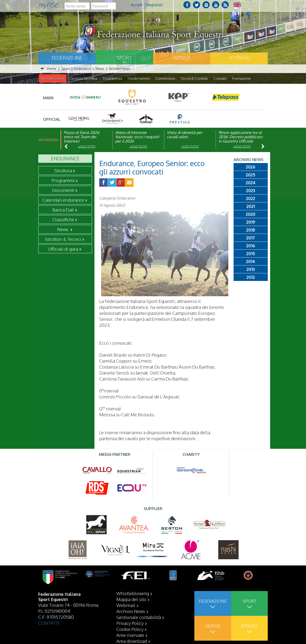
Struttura (63, 171)
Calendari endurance (63, 200)
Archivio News (131, 611)
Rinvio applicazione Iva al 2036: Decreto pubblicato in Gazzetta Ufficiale (240, 137)
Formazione (241, 78)
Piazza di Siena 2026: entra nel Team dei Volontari (82, 137)
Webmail (126, 605)
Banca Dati (63, 210)
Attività (239, 58)
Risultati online (53, 78)
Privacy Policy (130, 623)
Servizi (182, 58)
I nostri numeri (139, 78)
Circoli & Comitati (194, 78)
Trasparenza (112, 78)
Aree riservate (130, 635)
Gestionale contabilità (139, 617)
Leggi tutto (87, 147)
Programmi (63, 180)
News (63, 229)
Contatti (220, 78)
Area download (132, 641)
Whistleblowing (133, 593)
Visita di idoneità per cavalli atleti (185, 135)
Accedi (137, 5)
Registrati (155, 5)
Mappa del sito (131, 599)
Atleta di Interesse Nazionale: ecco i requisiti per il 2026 (137, 137)
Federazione (67, 58)
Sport (124, 58)
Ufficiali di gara (63, 249)
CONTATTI (49, 623)
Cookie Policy (130, 629)
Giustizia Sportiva (83, 78)
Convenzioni (165, 78)
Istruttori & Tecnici (63, 239)
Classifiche (63, 220)
